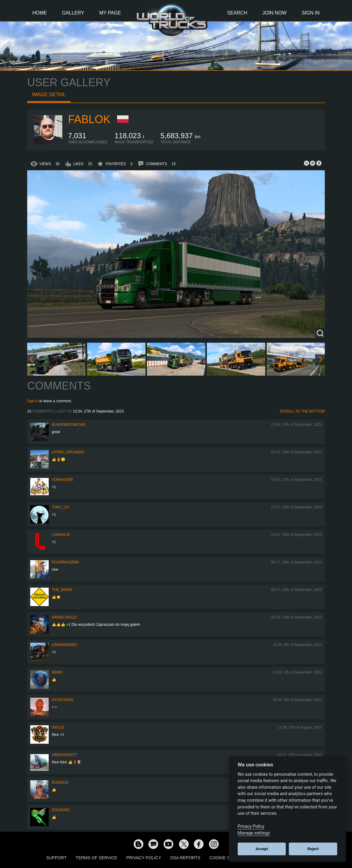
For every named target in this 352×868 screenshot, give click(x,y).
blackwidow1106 (68, 425)
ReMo (57, 672)
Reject (313, 849)
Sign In (311, 13)
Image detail (49, 95)
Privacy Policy (144, 858)
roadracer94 (65, 562)
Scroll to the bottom (302, 411)
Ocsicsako (62, 700)
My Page (110, 13)
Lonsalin (61, 535)
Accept (262, 849)
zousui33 (61, 810)
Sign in (33, 401)
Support (56, 858)
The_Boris (62, 590)
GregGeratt (64, 755)
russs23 (60, 782)
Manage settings (254, 833)
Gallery (73, 13)
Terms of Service (96, 858)
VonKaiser (62, 480)
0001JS (58, 727)
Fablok (89, 119)
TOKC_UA (60, 507)
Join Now (274, 13)
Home (40, 13)
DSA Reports (185, 858)
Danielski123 (64, 617)
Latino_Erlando (68, 452)
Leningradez (65, 645)
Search (237, 13)
